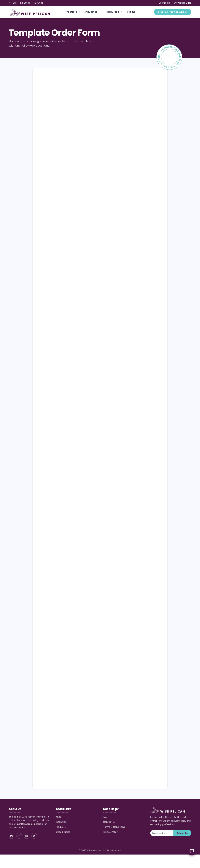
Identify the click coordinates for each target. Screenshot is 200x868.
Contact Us (109, 822)
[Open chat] (38, 3)
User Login (164, 3)
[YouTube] (27, 836)
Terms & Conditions (114, 827)
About (59, 817)
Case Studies (63, 832)
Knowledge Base (182, 3)
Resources (112, 12)
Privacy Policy (110, 832)
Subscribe (182, 833)
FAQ (105, 817)
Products (71, 12)
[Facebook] (19, 836)
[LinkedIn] (34, 836)
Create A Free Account (173, 12)
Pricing (131, 12)
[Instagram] (12, 836)
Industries (91, 12)
